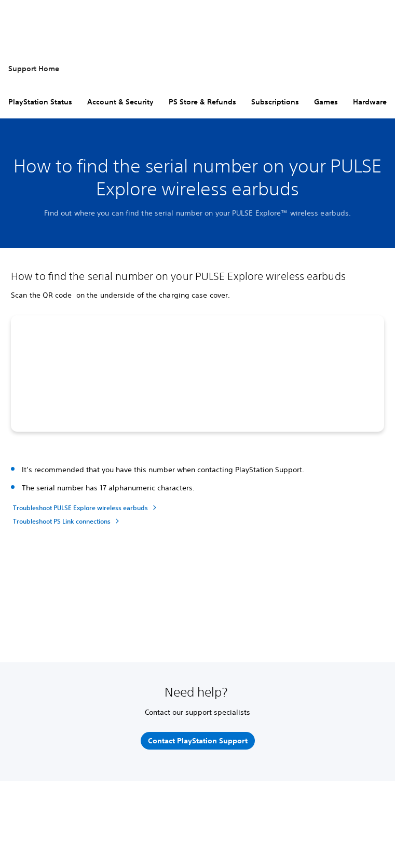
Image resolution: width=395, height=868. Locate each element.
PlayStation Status (40, 102)
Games (326, 102)
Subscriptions (275, 102)
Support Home (34, 69)
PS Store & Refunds (202, 102)
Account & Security (120, 102)
